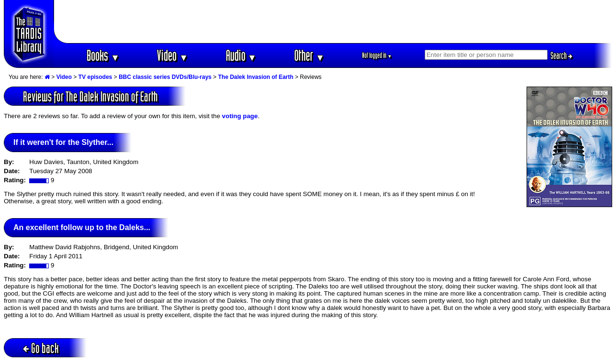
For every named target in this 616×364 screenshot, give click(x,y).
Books (103, 55)
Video (172, 55)
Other (309, 55)
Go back (41, 348)
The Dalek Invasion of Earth (256, 77)
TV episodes (95, 77)
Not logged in (377, 55)
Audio (241, 55)
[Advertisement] (333, 22)
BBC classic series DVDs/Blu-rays (165, 77)
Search (561, 55)
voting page (240, 116)
